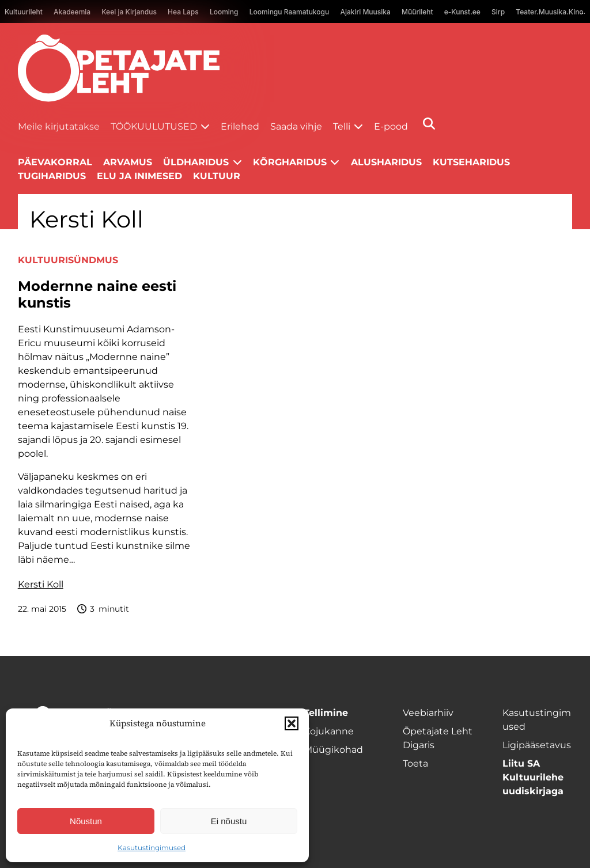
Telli (342, 126)
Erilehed (240, 126)
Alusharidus (386, 162)
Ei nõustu (229, 821)
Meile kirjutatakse (59, 126)
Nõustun (86, 821)
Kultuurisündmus (68, 260)
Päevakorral (55, 162)
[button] (292, 723)
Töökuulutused (154, 126)
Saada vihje (296, 126)
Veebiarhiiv (428, 713)
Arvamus (128, 162)
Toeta (415, 763)
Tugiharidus (52, 176)
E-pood (391, 126)
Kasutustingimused (152, 848)
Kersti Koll (41, 584)
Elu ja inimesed (139, 176)
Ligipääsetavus (537, 745)
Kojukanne (329, 731)
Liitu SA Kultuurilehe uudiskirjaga (533, 777)
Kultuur (217, 176)
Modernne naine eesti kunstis (97, 295)
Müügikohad (333, 750)
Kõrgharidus (290, 162)
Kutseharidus (471, 162)
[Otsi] (429, 124)
